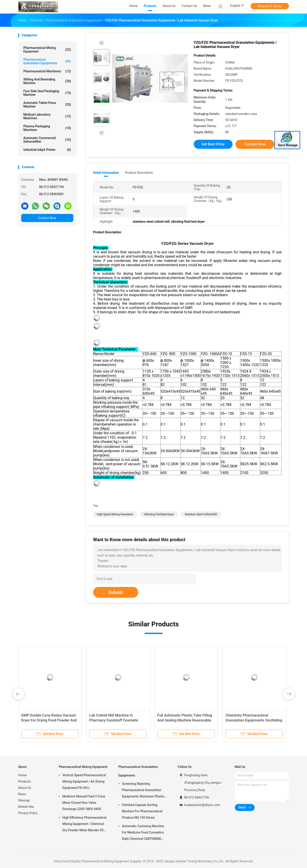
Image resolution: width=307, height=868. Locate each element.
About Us (25, 788)
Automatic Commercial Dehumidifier (47, 140)
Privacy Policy (28, 813)
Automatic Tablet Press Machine (47, 105)
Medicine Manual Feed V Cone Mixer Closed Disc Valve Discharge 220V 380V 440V (84, 803)
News (22, 794)
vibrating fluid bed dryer (159, 514)
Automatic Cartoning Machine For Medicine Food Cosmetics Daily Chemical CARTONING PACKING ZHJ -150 (143, 833)
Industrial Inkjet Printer (47, 150)
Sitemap (24, 800)
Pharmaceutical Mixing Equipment (47, 50)
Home (23, 775)
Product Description (139, 173)
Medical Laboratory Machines (47, 116)
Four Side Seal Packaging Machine (47, 93)
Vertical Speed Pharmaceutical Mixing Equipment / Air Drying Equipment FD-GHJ (84, 781)
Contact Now (47, 218)
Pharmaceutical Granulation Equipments (47, 61)
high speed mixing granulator (115, 514)
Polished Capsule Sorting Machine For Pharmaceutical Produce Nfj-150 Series (142, 811)
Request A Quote (270, 6)
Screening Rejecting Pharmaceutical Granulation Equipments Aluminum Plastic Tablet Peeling (143, 791)
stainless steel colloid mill (201, 514)
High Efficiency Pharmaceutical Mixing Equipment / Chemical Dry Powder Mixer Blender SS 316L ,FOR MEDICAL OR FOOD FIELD (84, 824)
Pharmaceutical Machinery (47, 71)
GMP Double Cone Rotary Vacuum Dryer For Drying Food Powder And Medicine (49, 720)
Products (25, 781)
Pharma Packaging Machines (47, 128)
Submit (116, 592)
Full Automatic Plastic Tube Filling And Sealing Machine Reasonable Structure (185, 720)
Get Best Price (213, 144)
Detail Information (106, 173)
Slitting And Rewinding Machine (47, 81)
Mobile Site (26, 807)
